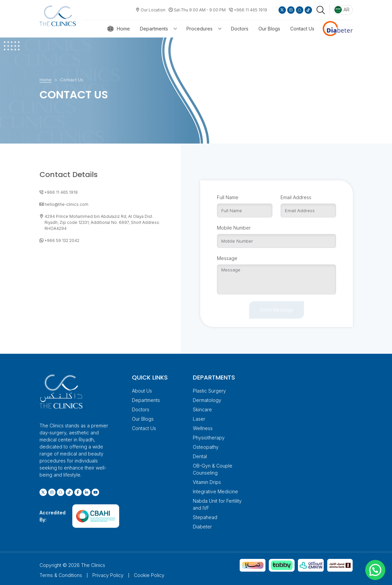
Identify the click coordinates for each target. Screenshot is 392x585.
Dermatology (207, 400)
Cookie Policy (149, 575)
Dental (200, 456)
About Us (142, 390)
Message (227, 258)
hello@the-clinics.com (66, 204)
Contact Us (302, 29)
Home (123, 29)
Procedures (200, 29)
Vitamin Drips (207, 482)
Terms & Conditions (61, 575)
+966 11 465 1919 (251, 10)
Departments (154, 29)
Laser (199, 419)
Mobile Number (234, 227)
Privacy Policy (108, 575)
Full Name (228, 197)
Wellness (203, 428)
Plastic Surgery (209, 390)
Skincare (202, 409)
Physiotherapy (209, 437)
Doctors (240, 29)
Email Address (296, 197)
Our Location (153, 10)
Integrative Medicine (215, 491)
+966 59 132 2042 (62, 240)
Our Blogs (269, 29)
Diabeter (202, 526)
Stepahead (205, 517)
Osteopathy (206, 447)
